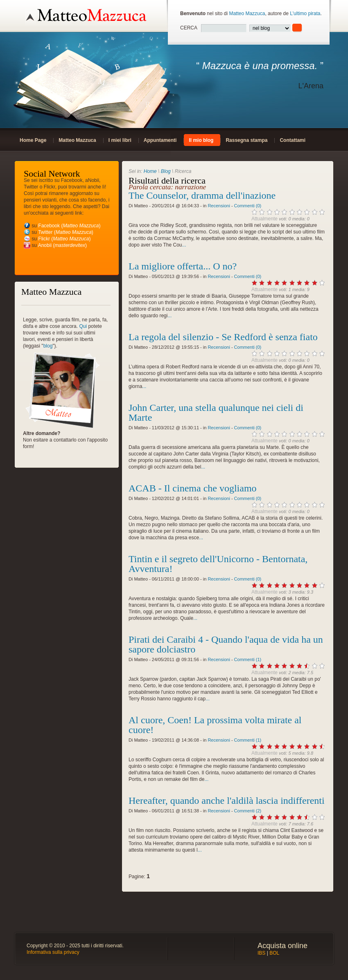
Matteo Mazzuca (247, 13)
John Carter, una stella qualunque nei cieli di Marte (216, 413)
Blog (166, 171)
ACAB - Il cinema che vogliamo (193, 488)
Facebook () (69, 226)
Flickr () (64, 239)
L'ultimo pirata (305, 13)
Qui (83, 326)
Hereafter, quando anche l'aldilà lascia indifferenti (227, 801)
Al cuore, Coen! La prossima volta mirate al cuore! (215, 725)
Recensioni (219, 206)
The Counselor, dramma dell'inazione (202, 195)
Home (150, 171)
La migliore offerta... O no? (183, 266)
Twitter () (66, 232)
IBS (261, 953)
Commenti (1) (248, 659)
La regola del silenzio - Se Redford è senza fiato (223, 337)
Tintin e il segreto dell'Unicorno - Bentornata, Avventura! (218, 564)
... (184, 245)
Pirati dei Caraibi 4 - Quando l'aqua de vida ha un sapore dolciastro (226, 644)
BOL (274, 953)
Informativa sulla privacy (53, 952)
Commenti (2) (248, 811)
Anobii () (62, 245)
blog (48, 346)
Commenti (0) (248, 206)
